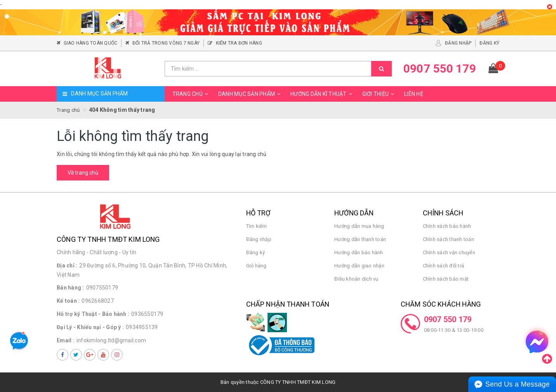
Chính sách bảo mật (446, 279)
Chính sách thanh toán (448, 239)
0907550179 (102, 288)
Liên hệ (414, 94)
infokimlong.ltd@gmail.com (111, 340)
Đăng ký (256, 252)
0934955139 (142, 327)
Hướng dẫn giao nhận (359, 266)
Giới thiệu (380, 94)
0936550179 (147, 314)
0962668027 (98, 301)
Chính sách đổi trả (444, 266)
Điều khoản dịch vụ (356, 279)
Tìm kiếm (257, 226)
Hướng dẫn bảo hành (359, 252)
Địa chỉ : (67, 265)
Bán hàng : (70, 288)
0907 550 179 (448, 319)
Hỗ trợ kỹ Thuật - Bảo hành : (93, 314)
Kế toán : (68, 301)
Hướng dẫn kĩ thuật (322, 94)
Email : (66, 340)
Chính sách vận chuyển (449, 252)
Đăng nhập (259, 239)
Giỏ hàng (256, 266)
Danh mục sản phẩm (250, 94)
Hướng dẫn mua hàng (359, 226)
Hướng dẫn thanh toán (360, 239)
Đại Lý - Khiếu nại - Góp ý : (90, 327)
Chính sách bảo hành (447, 226)
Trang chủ (191, 94)
